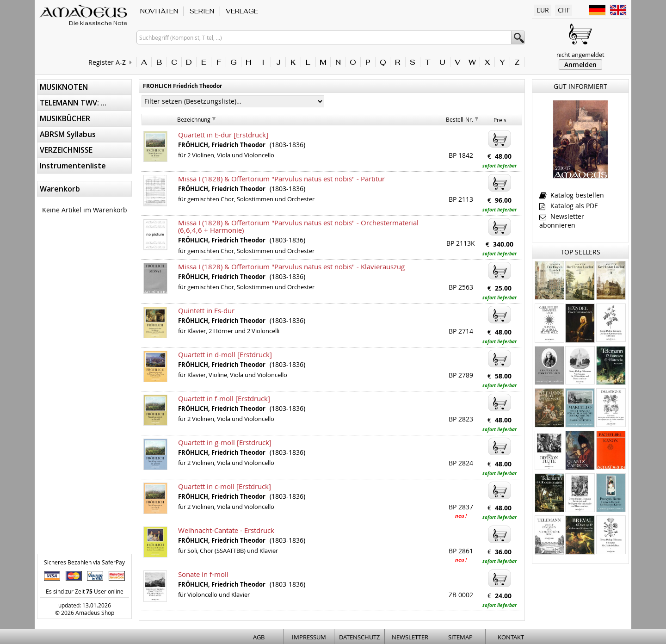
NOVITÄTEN (159, 11)
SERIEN (202, 11)
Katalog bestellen (572, 195)
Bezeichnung (194, 119)
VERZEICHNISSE (66, 150)
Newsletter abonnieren (562, 221)
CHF (564, 10)
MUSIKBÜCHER (65, 118)
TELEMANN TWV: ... (73, 103)
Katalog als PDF (568, 206)
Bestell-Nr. (459, 119)
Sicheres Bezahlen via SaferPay (84, 562)
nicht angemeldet (580, 55)
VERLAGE (242, 11)
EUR (543, 10)
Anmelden (580, 65)
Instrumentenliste (73, 166)
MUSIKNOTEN (64, 87)
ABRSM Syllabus (68, 134)
